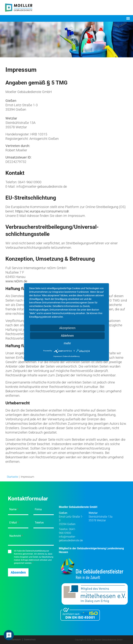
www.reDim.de (16, 281)
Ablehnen (67, 336)
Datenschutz (30, 640)
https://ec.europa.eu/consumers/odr (42, 211)
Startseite (12, 477)
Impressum (16, 640)
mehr (67, 343)
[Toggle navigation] (128, 18)
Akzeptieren (67, 328)
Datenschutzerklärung (71, 356)
